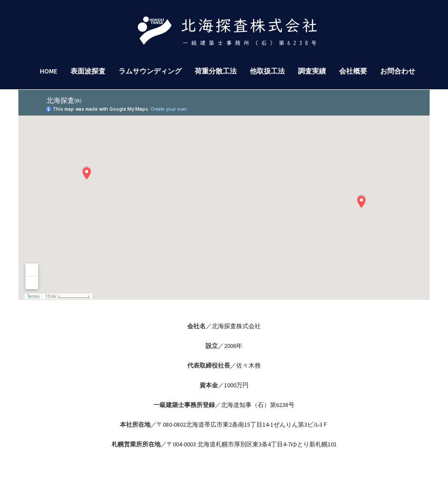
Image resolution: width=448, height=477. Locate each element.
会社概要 (353, 71)
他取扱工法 (267, 71)
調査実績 (312, 71)
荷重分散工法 (216, 71)
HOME (49, 71)
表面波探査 (88, 71)
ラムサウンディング (150, 71)
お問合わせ (398, 71)
